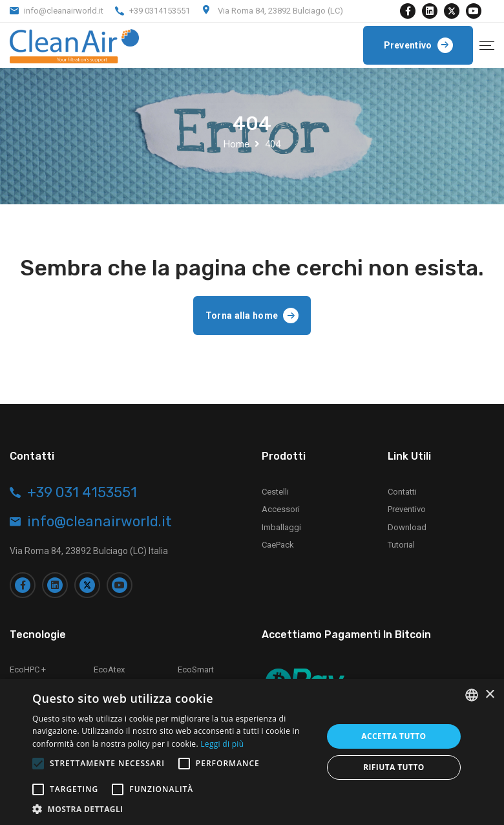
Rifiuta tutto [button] (394, 767)
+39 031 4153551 (82, 493)
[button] (173, 809)
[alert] (252, 752)
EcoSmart (196, 670)
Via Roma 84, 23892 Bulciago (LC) (280, 11)
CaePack (278, 545)
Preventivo (407, 509)
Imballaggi (281, 527)
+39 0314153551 (160, 11)
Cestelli (275, 492)
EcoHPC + (28, 670)
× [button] (489, 695)
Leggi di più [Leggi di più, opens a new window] (222, 744)
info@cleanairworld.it (64, 11)
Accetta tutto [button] (394, 736)
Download (407, 527)
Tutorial (401, 545)
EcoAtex (109, 670)
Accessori (281, 509)
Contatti (402, 492)
